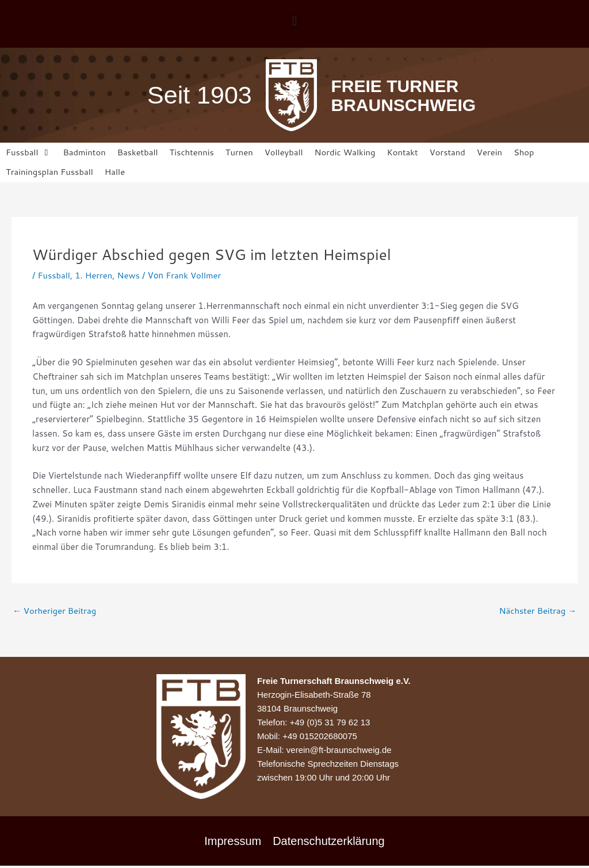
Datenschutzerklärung (329, 842)
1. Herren (94, 276)
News (129, 276)
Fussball (54, 276)
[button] (294, 21)
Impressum (233, 842)
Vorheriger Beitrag (55, 611)
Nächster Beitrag (537, 611)
